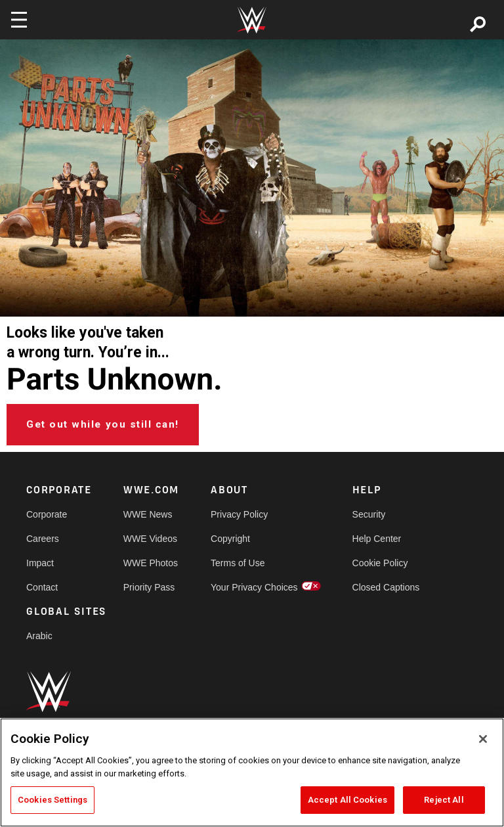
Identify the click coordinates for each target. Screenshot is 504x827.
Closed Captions (386, 587)
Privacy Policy (239, 514)
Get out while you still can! (103, 424)
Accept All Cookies (347, 800)
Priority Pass (149, 587)
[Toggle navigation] (19, 20)
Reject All (444, 800)
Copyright (230, 539)
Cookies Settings (52, 800)
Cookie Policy (380, 563)
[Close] (483, 739)
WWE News (148, 514)
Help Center (377, 539)
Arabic (39, 636)
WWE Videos (150, 539)
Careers (43, 539)
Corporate (47, 514)
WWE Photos (151, 563)
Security (369, 514)
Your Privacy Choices (254, 587)
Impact (40, 563)
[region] (252, 772)
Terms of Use (238, 563)
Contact (42, 587)
